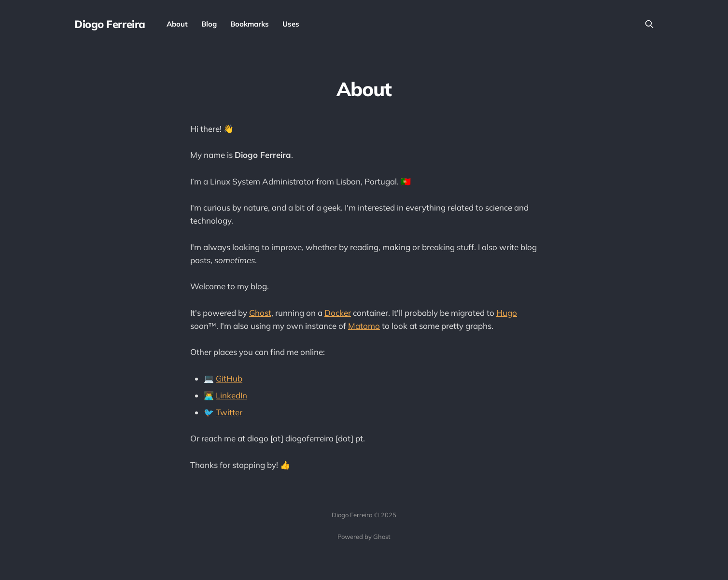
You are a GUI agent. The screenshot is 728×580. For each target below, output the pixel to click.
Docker (338, 313)
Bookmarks (250, 24)
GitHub (229, 378)
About (177, 24)
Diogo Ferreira (110, 24)
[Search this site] (649, 24)
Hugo (507, 313)
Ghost (260, 313)
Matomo (364, 326)
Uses (291, 24)
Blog (209, 24)
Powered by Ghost (364, 537)
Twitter (229, 412)
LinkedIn (231, 395)
